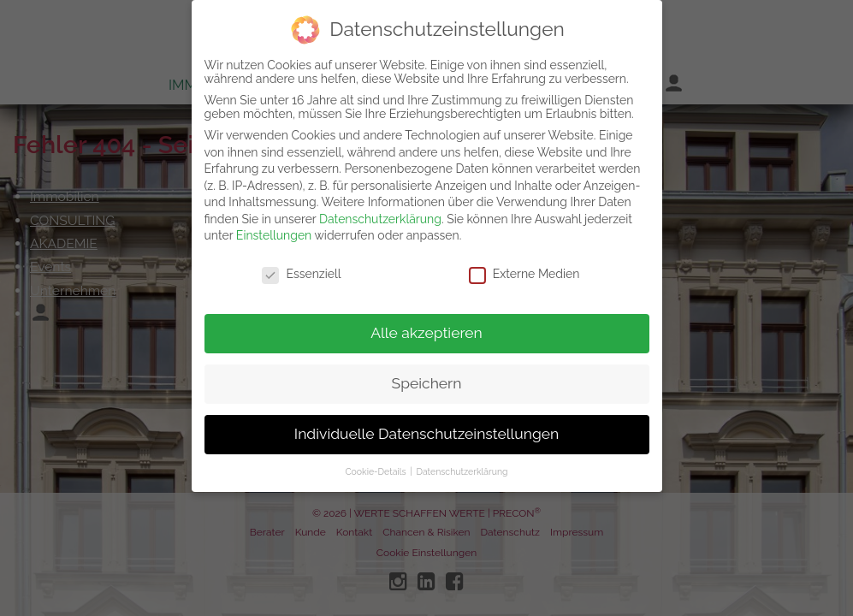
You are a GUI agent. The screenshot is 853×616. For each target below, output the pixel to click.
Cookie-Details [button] (376, 466)
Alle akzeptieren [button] (426, 328)
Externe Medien (524, 269)
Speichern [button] (427, 378)
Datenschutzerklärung (380, 214)
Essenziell (301, 269)
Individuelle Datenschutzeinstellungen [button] (426, 429)
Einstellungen (274, 231)
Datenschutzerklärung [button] (462, 466)
